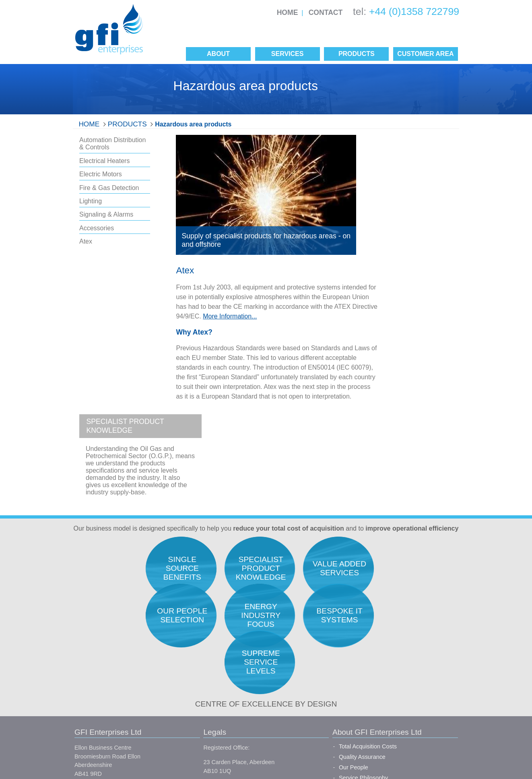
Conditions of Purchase (201, 717)
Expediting (385, 649)
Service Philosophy (299, 649)
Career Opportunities (301, 659)
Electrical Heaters (104, 161)
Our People (289, 638)
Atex (86, 241)
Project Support (391, 680)
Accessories (97, 228)
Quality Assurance (298, 628)
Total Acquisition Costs (303, 618)
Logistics (382, 670)
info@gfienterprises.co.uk (107, 697)
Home (288, 12)
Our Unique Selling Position (310, 670)
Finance (381, 691)
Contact (326, 12)
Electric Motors (101, 174)
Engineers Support (395, 628)
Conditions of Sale (195, 703)
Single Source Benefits (304, 710)
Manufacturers (293, 700)
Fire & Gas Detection (109, 188)
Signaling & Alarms (106, 214)
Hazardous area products (193, 124)
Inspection (384, 659)
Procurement (388, 638)
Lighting (91, 201)
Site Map (198, 732)
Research (384, 618)
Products (127, 124)
